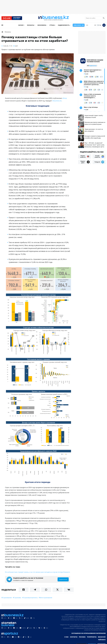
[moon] (100, 25)
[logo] (54, 18)
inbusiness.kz (57, 101)
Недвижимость (64, 25)
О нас (66, 637)
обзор (65, 98)
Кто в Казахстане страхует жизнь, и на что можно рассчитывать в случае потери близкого (38, 572)
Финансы (31, 25)
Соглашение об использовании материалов (88, 633)
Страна (52, 25)
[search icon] (104, 18)
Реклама (82, 637)
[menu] (2, 25)
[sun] (95, 25)
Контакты (74, 637)
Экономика (42, 25)
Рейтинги (102, 640)
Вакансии (102, 637)
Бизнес (21, 25)
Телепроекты (92, 637)
